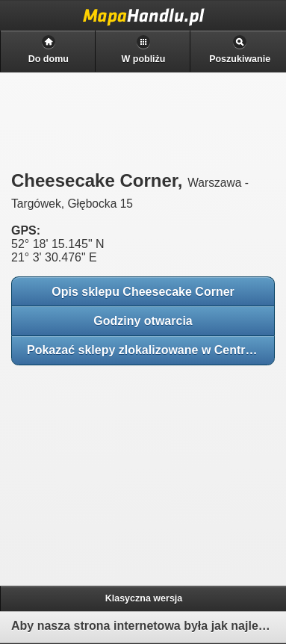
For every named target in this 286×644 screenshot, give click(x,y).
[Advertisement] (119, 471)
